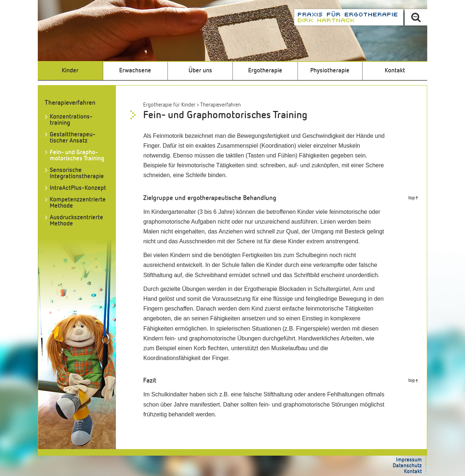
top (412, 198)
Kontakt (395, 71)
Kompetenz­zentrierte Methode (78, 203)
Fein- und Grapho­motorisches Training (77, 156)
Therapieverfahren (221, 105)
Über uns (200, 71)
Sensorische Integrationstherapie (77, 173)
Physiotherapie (330, 71)
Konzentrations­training (71, 120)
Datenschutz (407, 466)
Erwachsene (135, 71)
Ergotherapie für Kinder (169, 105)
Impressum (409, 460)
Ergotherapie (265, 71)
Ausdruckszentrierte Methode (76, 221)
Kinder (70, 71)
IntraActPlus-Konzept (78, 188)
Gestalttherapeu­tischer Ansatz (73, 138)
